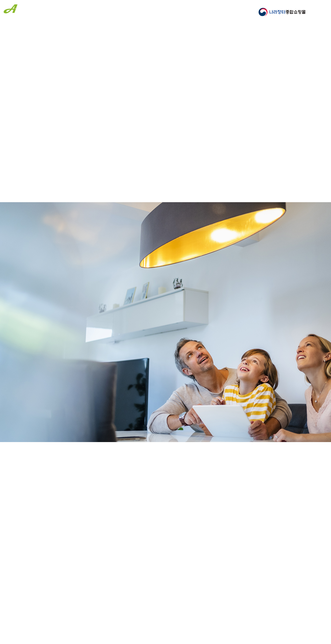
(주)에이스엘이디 (27, 11)
